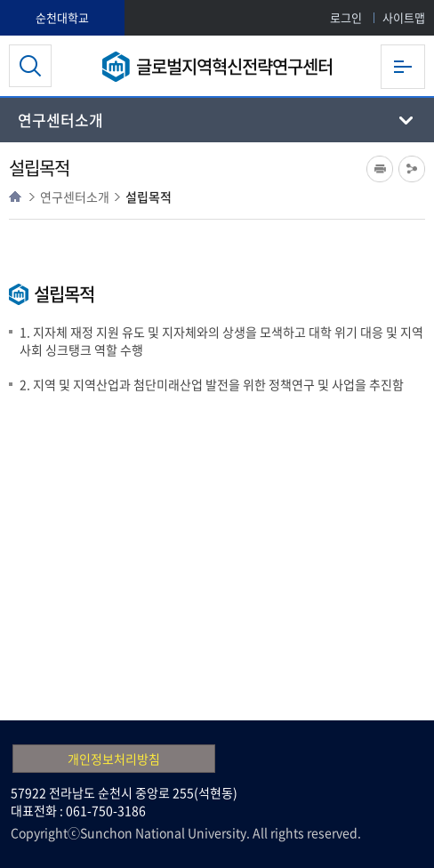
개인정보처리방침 (114, 759)
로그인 (346, 17)
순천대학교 (62, 17)
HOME (15, 197)
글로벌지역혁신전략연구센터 (234, 66)
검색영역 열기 (30, 66)
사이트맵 (404, 17)
